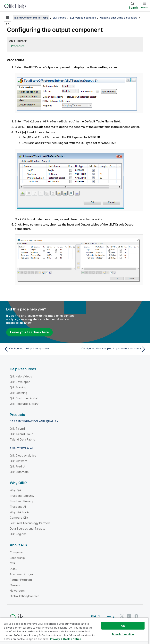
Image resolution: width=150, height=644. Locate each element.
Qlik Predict (17, 466)
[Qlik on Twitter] (122, 615)
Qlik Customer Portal (24, 398)
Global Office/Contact (24, 595)
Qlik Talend (17, 428)
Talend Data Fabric (22, 439)
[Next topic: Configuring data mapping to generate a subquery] (112, 349)
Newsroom (17, 590)
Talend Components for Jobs (31, 18)
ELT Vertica (59, 18)
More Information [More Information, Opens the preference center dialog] (123, 634)
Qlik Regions (18, 533)
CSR (12, 563)
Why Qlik (16, 490)
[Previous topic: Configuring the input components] (38, 349)
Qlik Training (18, 387)
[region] (74, 631)
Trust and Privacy (21, 501)
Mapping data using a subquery (119, 18)
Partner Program (21, 579)
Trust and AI (18, 506)
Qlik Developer (20, 381)
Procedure (18, 46)
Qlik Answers (19, 460)
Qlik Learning (18, 392)
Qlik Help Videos (21, 376)
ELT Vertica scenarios (83, 18)
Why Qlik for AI (20, 512)
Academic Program (23, 574)
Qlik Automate (19, 471)
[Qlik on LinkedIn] (129, 615)
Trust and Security (22, 495)
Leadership (17, 557)
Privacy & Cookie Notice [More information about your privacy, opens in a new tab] (66, 639)
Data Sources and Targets (27, 528)
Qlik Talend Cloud (22, 433)
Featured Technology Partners (30, 522)
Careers (15, 585)
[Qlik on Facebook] (137, 615)
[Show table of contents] (8, 18)
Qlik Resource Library (24, 403)
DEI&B (14, 568)
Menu (145, 7)
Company (16, 552)
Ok (123, 626)
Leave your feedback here (29, 331)
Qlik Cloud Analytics (23, 455)
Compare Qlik (19, 517)
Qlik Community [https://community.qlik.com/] (103, 616)
